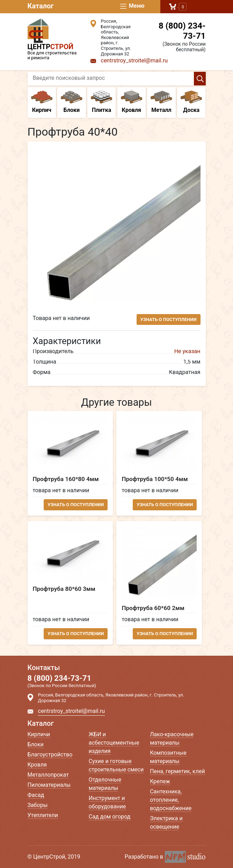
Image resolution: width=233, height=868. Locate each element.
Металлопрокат (48, 775)
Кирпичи (39, 734)
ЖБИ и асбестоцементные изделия (114, 743)
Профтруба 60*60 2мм (153, 608)
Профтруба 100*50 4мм (155, 479)
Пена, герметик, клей (177, 771)
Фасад (36, 795)
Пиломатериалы (49, 785)
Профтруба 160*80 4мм (66, 479)
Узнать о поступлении (169, 319)
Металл (161, 102)
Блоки (72, 102)
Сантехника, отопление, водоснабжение (171, 800)
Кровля (132, 102)
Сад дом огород (110, 817)
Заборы (38, 805)
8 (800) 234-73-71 (182, 31)
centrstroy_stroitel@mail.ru (134, 60)
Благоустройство (50, 755)
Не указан (187, 351)
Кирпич (42, 102)
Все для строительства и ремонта (54, 39)
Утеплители (43, 815)
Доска (191, 102)
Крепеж (160, 781)
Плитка (102, 102)
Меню (132, 6)
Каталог (41, 6)
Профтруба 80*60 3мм (64, 589)
